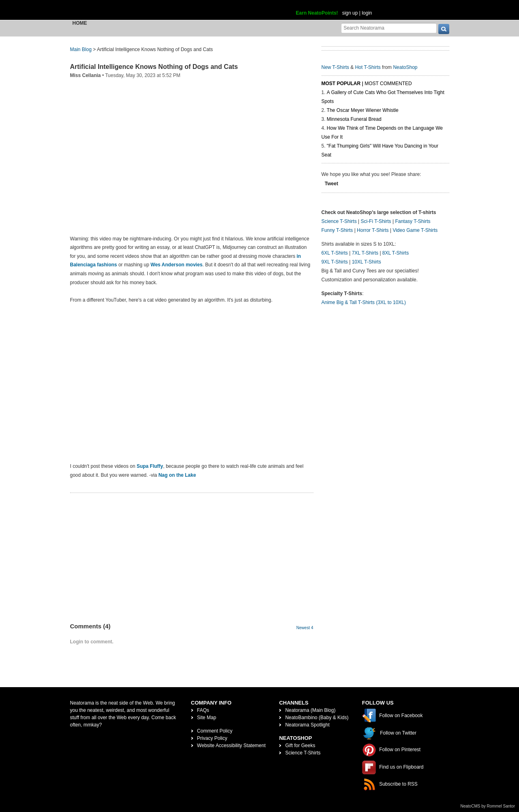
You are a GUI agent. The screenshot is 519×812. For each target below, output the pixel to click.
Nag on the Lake (177, 475)
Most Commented (388, 84)
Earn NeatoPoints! (317, 13)
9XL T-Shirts (335, 262)
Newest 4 (305, 628)
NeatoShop (405, 67)
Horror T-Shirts (373, 230)
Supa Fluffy (150, 466)
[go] (444, 29)
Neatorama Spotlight (307, 725)
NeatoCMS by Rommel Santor (488, 806)
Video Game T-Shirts (415, 230)
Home (80, 23)
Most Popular (341, 84)
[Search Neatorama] (389, 28)
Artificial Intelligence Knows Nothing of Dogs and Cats (154, 67)
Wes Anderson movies (176, 265)
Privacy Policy (212, 738)
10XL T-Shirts (367, 262)
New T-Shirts (335, 67)
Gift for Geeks (300, 746)
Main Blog (81, 49)
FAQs (203, 710)
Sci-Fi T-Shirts (376, 221)
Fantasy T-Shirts (413, 221)
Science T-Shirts (339, 221)
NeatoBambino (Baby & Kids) (317, 718)
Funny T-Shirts (337, 230)
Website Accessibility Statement (231, 746)
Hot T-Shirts (368, 67)
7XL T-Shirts (365, 253)
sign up (350, 13)
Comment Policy (215, 731)
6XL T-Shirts (335, 253)
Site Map (207, 718)
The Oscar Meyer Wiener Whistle (363, 110)
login (367, 13)
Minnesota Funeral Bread (354, 119)
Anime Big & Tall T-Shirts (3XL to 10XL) (364, 302)
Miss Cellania (86, 75)
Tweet (331, 184)
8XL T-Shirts (396, 253)
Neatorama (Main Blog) (310, 710)
